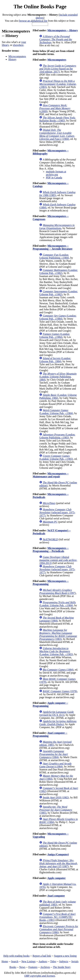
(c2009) (55, 108)
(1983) (58, 634)
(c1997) (57, 592)
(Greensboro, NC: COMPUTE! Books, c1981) (57, 917)
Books (13, 967)
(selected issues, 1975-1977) (57, 512)
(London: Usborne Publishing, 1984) (58, 377)
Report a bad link (42, 956)
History (12, 59)
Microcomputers (17, 56)
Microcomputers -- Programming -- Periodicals (51, 550)
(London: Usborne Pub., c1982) (58, 272)
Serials (75, 961)
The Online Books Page (40, 6)
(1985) (56, 810)
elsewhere (18, 45)
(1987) (58, 863)
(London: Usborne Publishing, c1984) (54, 256)
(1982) (56, 797)
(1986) (59, 929)
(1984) (57, 134)
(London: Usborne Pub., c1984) (58, 317)
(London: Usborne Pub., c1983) (56, 457)
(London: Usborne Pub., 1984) (55, 360)
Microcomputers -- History (63, 30)
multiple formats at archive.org (56, 173)
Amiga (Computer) (58, 854)
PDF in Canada (54, 178)
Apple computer (56, 878)
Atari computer (56, 896)
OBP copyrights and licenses (40, 976)
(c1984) (55, 765)
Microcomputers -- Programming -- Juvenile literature (53, 247)
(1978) (60, 691)
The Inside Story (62, 967)
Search (15, 961)
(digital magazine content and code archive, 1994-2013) (58, 560)
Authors (43, 961)
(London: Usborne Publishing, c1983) (57, 436)
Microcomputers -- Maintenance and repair (51, 475)
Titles (53, 961)
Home (5, 961)
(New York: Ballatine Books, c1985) (57, 119)
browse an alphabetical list (33, 21)
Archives (45, 967)
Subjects (64, 961)
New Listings (28, 961)
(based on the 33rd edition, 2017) (58, 69)
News (22, 967)
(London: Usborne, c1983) (58, 84)
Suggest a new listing (65, 956)
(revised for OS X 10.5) (56, 713)
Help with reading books (16, 956)
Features (33, 967)
